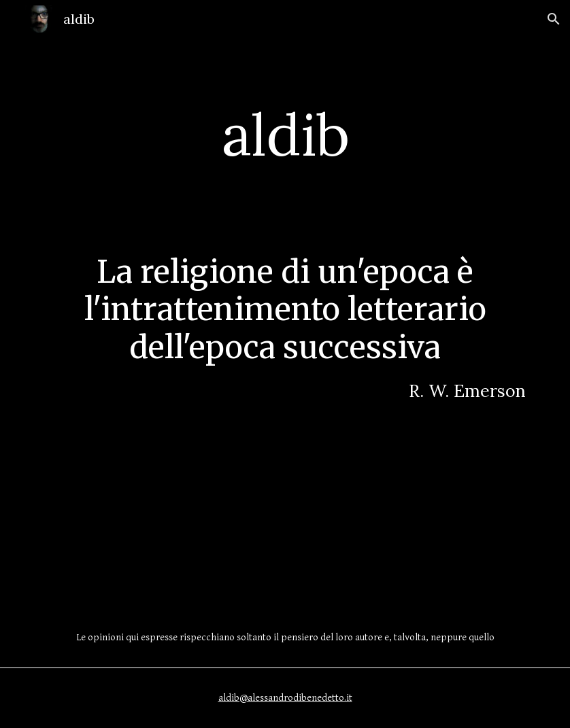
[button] (554, 19)
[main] (285, 134)
